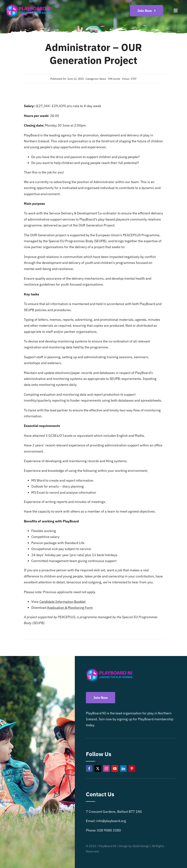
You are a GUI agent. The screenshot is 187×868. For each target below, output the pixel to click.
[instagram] (106, 768)
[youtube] (115, 768)
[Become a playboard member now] (147, 11)
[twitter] (98, 768)
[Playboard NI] (29, 4)
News (103, 79)
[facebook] (89, 768)
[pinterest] (132, 768)
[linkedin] (123, 768)
